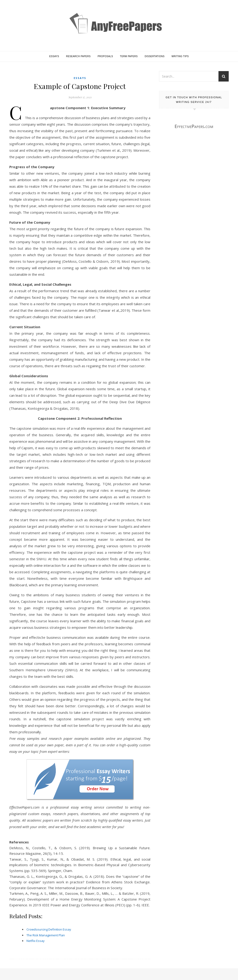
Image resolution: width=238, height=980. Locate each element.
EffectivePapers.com (194, 126)
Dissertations (155, 56)
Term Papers (129, 56)
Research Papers (78, 56)
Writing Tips (180, 56)
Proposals (105, 56)
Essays (54, 56)
